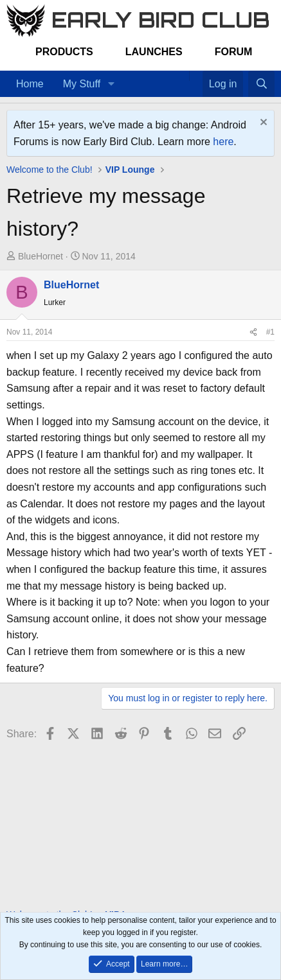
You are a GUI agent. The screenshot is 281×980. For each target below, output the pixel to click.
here (223, 142)
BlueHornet (41, 256)
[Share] (253, 332)
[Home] (183, 76)
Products (64, 52)
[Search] (261, 84)
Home (30, 84)
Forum (234, 52)
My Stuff (82, 84)
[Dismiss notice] (262, 124)
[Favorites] (196, 76)
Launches (154, 52)
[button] (111, 84)
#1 (270, 332)
